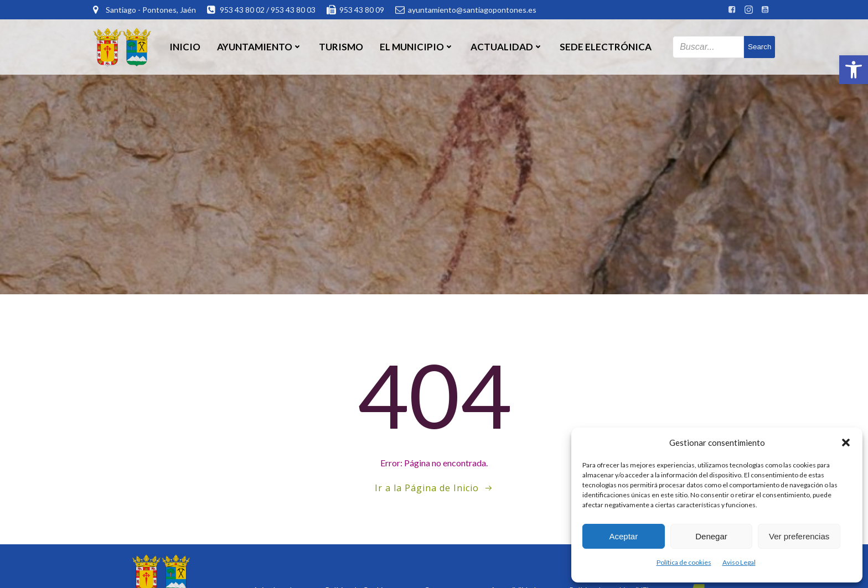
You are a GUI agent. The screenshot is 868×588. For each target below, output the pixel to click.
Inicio (185, 47)
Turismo (341, 47)
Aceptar (623, 536)
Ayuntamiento (260, 47)
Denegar (711, 536)
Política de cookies (684, 562)
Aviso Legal (739, 562)
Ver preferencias (799, 536)
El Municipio (417, 47)
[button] (854, 70)
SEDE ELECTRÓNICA (606, 47)
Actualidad (507, 47)
